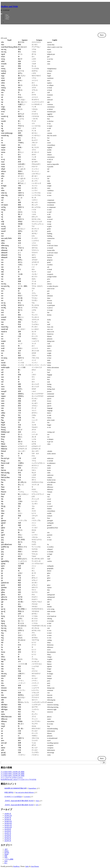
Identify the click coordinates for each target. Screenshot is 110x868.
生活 (6, 861)
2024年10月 (8, 821)
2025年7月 (8, 818)
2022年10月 (8, 827)
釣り (6, 863)
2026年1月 (8, 814)
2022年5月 (8, 837)
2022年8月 (8, 831)
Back (102, 35)
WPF (6, 857)
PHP (6, 856)
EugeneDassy (32, 788)
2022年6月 (8, 835)
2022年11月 (8, 825)
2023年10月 (8, 823)
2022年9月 (8, 829)
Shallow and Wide (9, 6)
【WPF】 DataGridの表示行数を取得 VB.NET (19, 801)
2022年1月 (8, 841)
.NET (6, 849)
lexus (37, 801)
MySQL (7, 853)
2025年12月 (8, 816)
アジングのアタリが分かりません (12, 778)
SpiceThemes (35, 866)
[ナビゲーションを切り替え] (1, 14)
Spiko (27, 866)
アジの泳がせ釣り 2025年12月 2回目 (13, 774)
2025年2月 (8, 819)
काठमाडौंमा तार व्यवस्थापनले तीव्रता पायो (15, 788)
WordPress (16, 866)
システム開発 (9, 859)
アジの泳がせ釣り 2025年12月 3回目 (13, 772)
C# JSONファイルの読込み (13, 797)
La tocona (27, 797)
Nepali (6, 854)
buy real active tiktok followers (25, 792)
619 (37, 805)
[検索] (104, 763)
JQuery (7, 851)
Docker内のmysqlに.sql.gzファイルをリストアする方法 (18, 779)
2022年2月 (8, 839)
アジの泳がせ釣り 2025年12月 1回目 (13, 776)
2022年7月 (8, 833)
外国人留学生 (9, 792)
